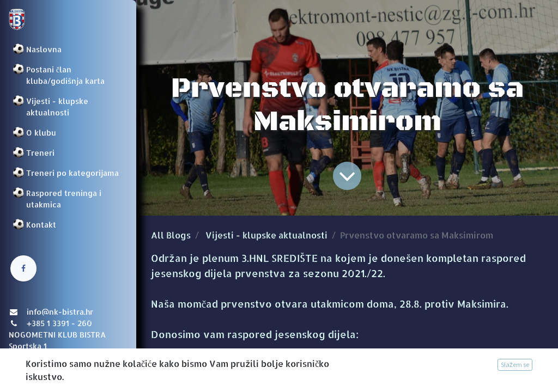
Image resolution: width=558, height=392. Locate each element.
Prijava (25, 373)
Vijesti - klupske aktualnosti (266, 235)
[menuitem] (68, 49)
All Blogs (171, 235)
